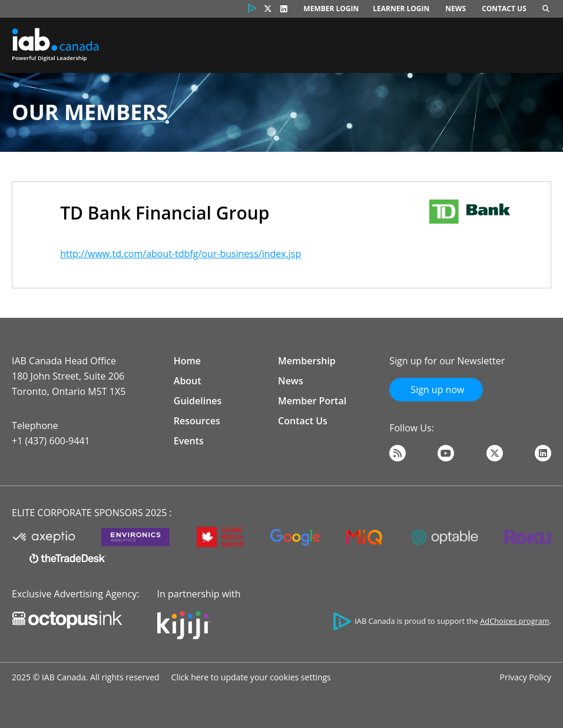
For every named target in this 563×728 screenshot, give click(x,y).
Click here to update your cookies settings (251, 677)
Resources (197, 421)
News (456, 9)
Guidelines (198, 401)
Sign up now (436, 390)
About (188, 381)
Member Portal (312, 401)
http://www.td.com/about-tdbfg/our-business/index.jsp (181, 254)
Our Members (90, 112)
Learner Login (401, 9)
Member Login (331, 9)
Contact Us (504, 9)
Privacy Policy (526, 677)
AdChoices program (514, 621)
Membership (307, 361)
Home (187, 361)
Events (189, 441)
